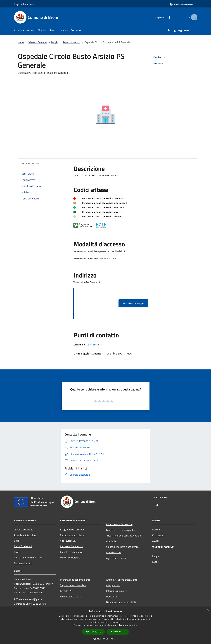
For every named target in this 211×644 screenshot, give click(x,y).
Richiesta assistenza (71, 596)
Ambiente (111, 541)
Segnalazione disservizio (73, 585)
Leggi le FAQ (67, 591)
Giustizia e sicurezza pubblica (122, 530)
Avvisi (155, 541)
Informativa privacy (116, 591)
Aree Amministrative (25, 535)
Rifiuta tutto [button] (118, 632)
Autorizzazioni (114, 552)
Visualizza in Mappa (133, 303)
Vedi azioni (160, 64)
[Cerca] (193, 17)
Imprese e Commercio (71, 546)
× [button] (207, 610)
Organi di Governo (24, 529)
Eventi (156, 562)
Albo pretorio (113, 585)
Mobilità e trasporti (70, 558)
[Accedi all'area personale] (181, 4)
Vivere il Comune (38, 42)
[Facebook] (166, 17)
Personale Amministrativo (28, 558)
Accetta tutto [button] (93, 632)
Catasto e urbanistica (71, 552)
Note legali (112, 596)
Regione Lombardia (24, 4)
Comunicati (158, 535)
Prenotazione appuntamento (75, 580)
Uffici (17, 541)
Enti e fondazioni (23, 546)
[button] (106, 639)
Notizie (156, 529)
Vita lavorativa (68, 541)
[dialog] (105, 625)
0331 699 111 (94, 345)
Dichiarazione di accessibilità (121, 602)
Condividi (160, 57)
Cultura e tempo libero (72, 535)
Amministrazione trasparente (122, 580)
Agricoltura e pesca (116, 558)
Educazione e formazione (119, 524)
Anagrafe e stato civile (72, 529)
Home (21, 42)
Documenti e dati (23, 563)
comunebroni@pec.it (31, 599)
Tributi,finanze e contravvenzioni (124, 536)
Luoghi (55, 42)
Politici (18, 552)
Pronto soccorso (71, 42)
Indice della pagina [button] (30, 164)
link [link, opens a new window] (135, 625)
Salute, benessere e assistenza (122, 547)
